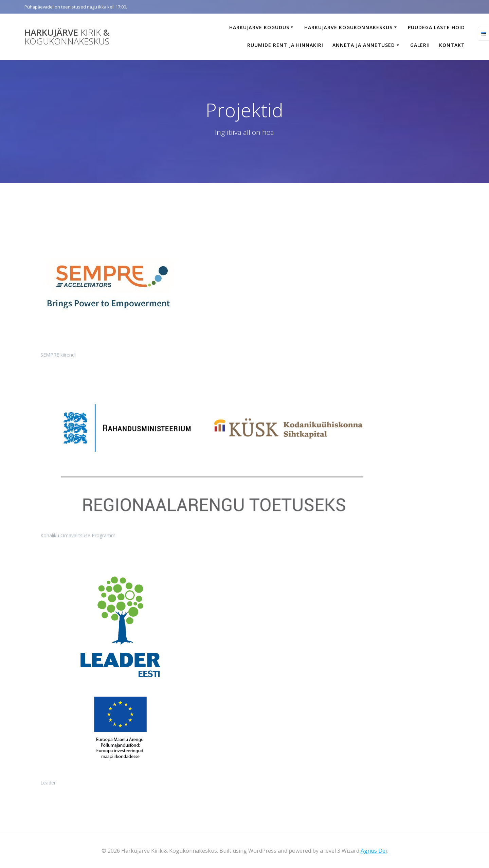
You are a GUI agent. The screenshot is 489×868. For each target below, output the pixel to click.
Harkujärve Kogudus (259, 27)
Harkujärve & (67, 37)
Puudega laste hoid (436, 27)
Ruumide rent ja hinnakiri (285, 45)
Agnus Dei (374, 851)
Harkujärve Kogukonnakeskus (348, 27)
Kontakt (452, 45)
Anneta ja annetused (364, 45)
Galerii (420, 45)
